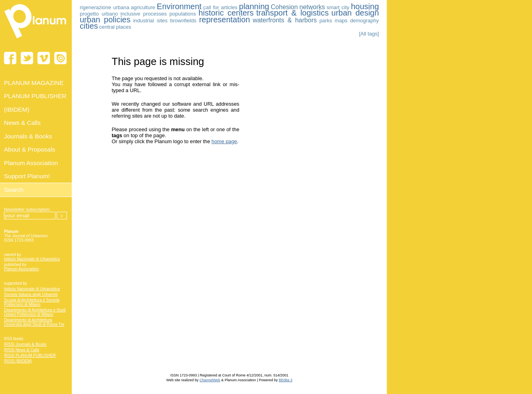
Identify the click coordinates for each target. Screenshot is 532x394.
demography (365, 21)
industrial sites (150, 21)
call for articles (221, 7)
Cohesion (284, 7)
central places (115, 27)
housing (365, 6)
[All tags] (369, 34)
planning (254, 6)
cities (89, 26)
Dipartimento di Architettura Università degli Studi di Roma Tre (34, 322)
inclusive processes (144, 14)
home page (224, 141)
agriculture (143, 7)
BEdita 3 (286, 380)
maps (341, 21)
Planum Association (21, 269)
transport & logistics (292, 13)
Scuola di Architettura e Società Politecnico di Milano (32, 302)
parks (326, 21)
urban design (355, 13)
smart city (338, 7)
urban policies (105, 20)
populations (183, 14)
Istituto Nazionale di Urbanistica (32, 259)
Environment (179, 6)
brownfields (183, 21)
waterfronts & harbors (285, 20)
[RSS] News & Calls (22, 350)
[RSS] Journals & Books (25, 344)
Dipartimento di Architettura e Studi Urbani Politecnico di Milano (35, 312)
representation (225, 20)
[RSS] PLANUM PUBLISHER (30, 356)
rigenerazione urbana (104, 7)
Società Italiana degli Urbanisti (31, 295)
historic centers (226, 13)
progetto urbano (99, 14)
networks (312, 7)
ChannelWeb (210, 380)
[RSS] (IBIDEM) (18, 361)
